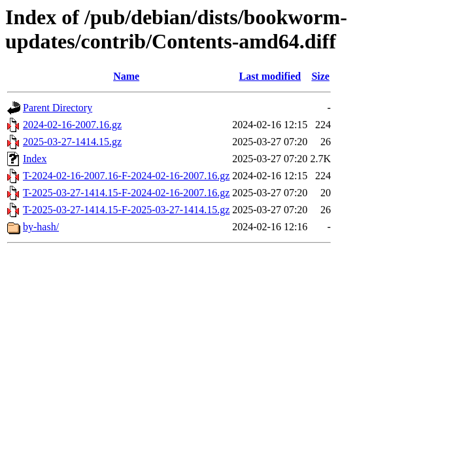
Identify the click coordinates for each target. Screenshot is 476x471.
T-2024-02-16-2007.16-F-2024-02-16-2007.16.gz (126, 176)
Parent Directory (58, 108)
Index (35, 159)
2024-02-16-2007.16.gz (72, 125)
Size (320, 76)
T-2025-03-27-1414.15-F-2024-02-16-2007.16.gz (126, 193)
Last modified (270, 76)
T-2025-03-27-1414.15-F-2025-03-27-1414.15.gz (126, 210)
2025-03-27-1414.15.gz (72, 142)
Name (126, 76)
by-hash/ (41, 227)
